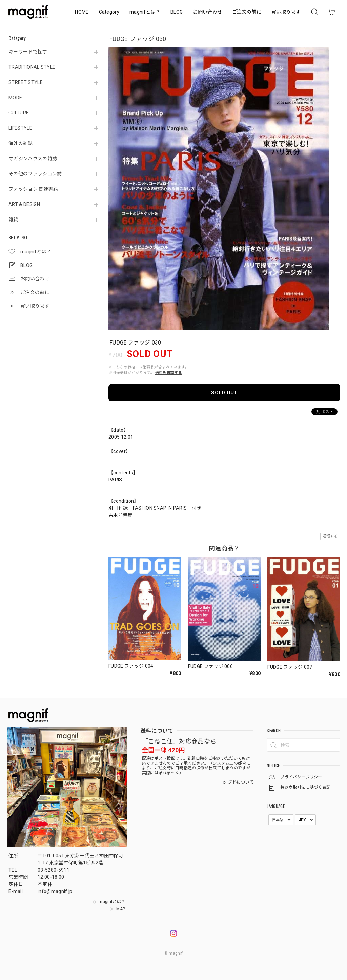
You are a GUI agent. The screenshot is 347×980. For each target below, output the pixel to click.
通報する (330, 536)
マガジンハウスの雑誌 (33, 159)
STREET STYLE (26, 82)
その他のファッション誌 (35, 174)
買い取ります (286, 12)
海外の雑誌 (21, 143)
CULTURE (19, 113)
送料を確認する (169, 373)
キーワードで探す (28, 52)
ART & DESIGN (24, 204)
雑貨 (13, 220)
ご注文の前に (247, 12)
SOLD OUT (224, 393)
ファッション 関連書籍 (33, 189)
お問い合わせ (207, 12)
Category (109, 12)
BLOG (177, 12)
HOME (82, 12)
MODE (15, 98)
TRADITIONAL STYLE (32, 67)
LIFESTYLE (20, 128)
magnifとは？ (145, 12)
